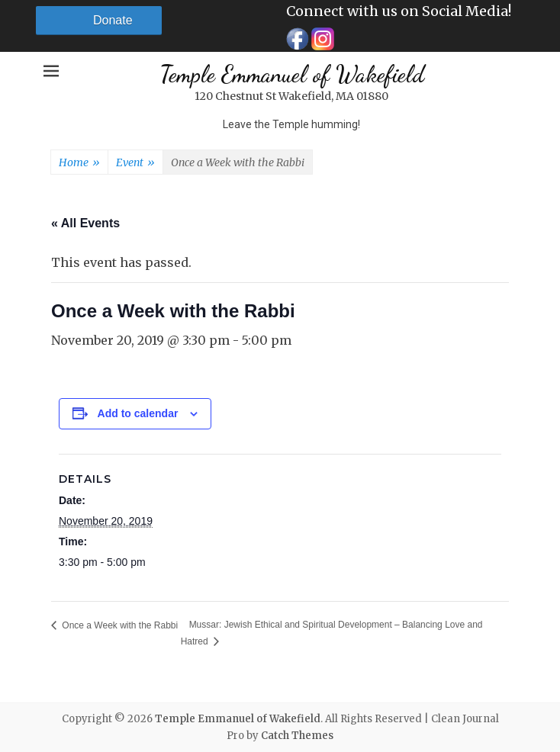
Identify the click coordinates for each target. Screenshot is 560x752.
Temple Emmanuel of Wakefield (292, 74)
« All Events (85, 223)
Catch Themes (297, 736)
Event (135, 163)
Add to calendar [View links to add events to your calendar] (138, 413)
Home (79, 163)
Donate (113, 20)
